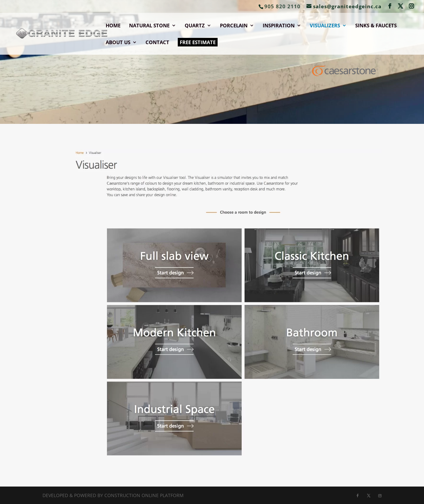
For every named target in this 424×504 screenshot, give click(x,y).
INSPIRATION (279, 26)
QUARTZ (195, 26)
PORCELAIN (234, 26)
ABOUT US (118, 43)
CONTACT (157, 43)
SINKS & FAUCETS (376, 26)
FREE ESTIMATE (198, 42)
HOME (113, 26)
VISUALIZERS (325, 26)
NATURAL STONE (149, 26)
